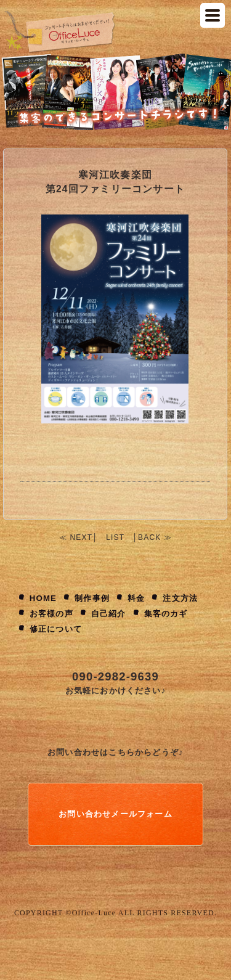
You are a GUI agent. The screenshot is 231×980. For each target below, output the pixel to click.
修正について (56, 629)
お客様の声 (51, 614)
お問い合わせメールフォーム (115, 814)
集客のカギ (166, 614)
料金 (136, 598)
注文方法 (180, 598)
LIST (115, 537)
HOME (43, 598)
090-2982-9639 (115, 676)
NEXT (81, 537)
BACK (149, 537)
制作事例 (92, 598)
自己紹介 (109, 614)
